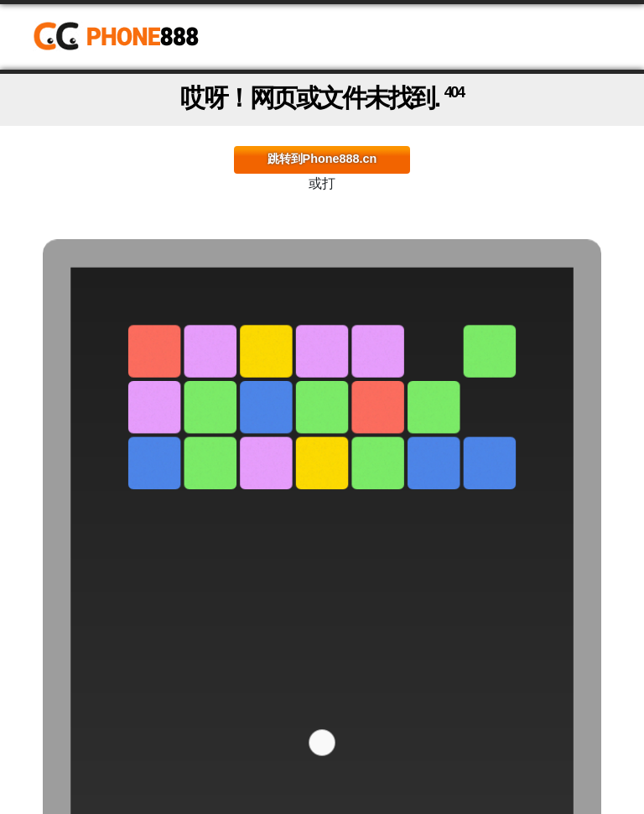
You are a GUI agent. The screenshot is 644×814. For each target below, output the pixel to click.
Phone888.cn (127, 37)
